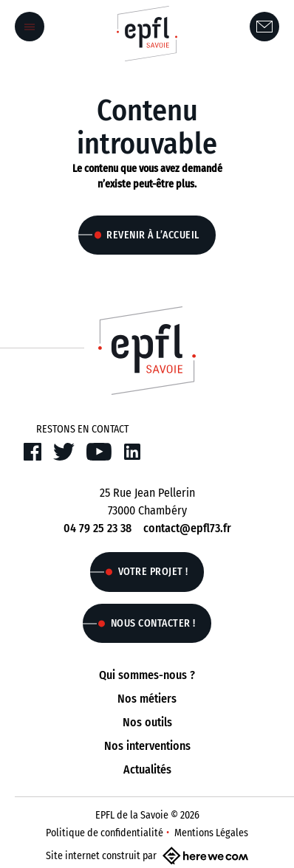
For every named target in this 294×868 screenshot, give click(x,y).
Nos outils (147, 722)
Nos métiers (147, 699)
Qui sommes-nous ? (147, 675)
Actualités (147, 769)
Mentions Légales (211, 833)
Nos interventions (147, 746)
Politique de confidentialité (105, 833)
